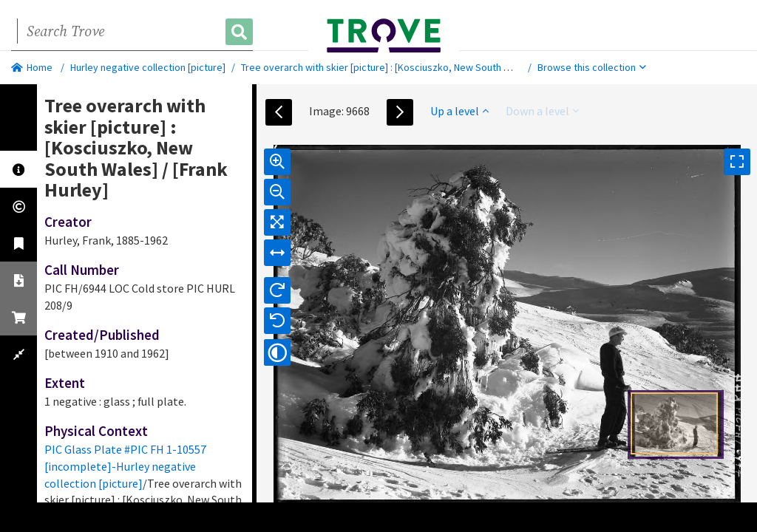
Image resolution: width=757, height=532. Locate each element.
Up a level (459, 111)
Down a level (542, 111)
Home (32, 67)
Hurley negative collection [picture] (148, 67)
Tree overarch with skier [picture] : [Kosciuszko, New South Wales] (387, 67)
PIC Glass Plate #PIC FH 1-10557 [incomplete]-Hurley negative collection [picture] (125, 466)
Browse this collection (592, 67)
